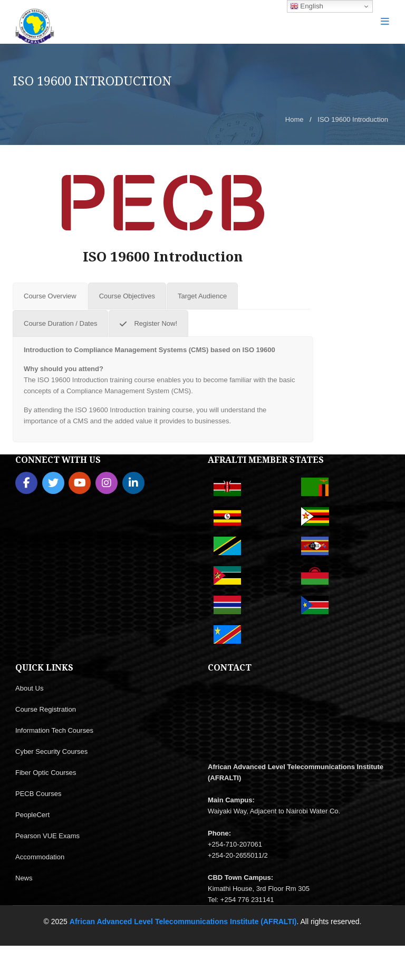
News (24, 878)
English (307, 6)
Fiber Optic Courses (46, 773)
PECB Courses (38, 794)
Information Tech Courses (54, 730)
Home (295, 119)
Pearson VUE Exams (47, 836)
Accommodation (40, 857)
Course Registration (46, 709)
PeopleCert (32, 815)
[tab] (50, 296)
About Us (29, 688)
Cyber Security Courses (51, 751)
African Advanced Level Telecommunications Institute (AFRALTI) (183, 921)
